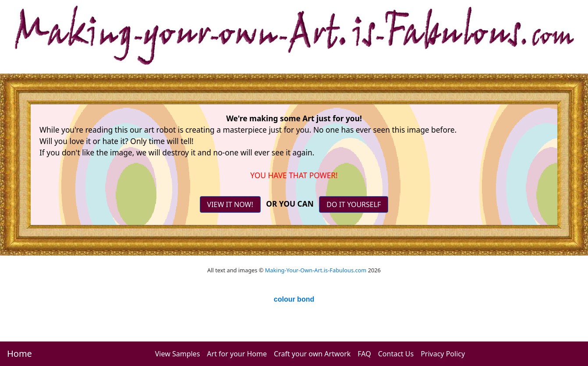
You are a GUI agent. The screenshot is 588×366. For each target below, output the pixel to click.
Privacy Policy (443, 354)
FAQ (364, 354)
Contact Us (396, 354)
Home (19, 354)
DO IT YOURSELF (354, 204)
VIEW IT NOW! (230, 204)
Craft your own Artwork (312, 354)
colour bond (294, 299)
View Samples (178, 354)
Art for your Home (237, 354)
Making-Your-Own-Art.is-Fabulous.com (316, 270)
